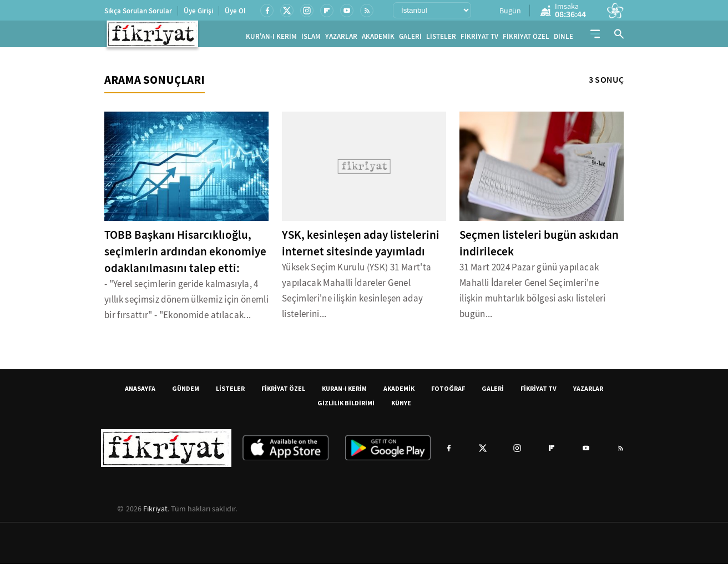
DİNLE (563, 39)
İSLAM (311, 39)
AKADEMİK (378, 39)
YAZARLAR (341, 39)
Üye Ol (235, 11)
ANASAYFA (140, 392)
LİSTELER (441, 39)
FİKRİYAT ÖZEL (526, 39)
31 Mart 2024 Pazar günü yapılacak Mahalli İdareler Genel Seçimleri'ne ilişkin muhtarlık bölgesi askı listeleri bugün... (533, 295)
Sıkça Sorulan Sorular (138, 11)
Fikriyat (155, 512)
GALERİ (410, 39)
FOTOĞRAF (448, 392)
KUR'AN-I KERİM (271, 39)
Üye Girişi (198, 11)
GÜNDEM (186, 392)
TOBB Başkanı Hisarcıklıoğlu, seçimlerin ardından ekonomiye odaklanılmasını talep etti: (185, 255)
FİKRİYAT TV (479, 39)
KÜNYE (401, 407)
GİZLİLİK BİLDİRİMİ (346, 407)
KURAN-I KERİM (344, 392)
